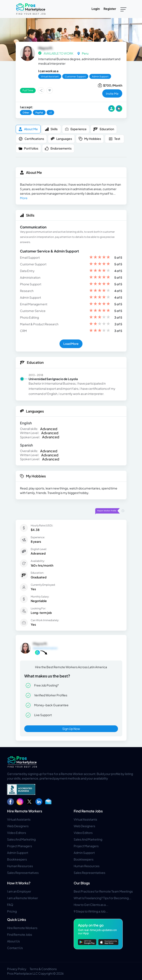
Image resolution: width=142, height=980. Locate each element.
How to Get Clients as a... (91, 905)
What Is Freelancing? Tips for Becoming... (102, 898)
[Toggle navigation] (123, 9)
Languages (61, 139)
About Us (13, 941)
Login (96, 9)
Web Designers (18, 826)
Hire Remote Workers (25, 811)
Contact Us (15, 948)
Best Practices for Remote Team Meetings (103, 891)
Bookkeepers (17, 859)
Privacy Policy (17, 969)
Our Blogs (82, 883)
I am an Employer (19, 891)
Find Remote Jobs (88, 811)
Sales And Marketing (21, 839)
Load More (71, 344)
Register (110, 9)
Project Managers (20, 846)
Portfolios (28, 148)
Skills (51, 129)
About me (28, 129)
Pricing (12, 911)
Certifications (31, 139)
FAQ (10, 905)
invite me (112, 93)
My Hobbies (90, 139)
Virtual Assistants (19, 819)
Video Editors (17, 833)
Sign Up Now (71, 729)
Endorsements (58, 148)
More (24, 198)
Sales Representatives (23, 873)
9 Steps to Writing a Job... (91, 911)
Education (104, 129)
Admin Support (18, 853)
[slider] (100, 258)
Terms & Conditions (43, 969)
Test (115, 139)
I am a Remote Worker (23, 898)
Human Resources (20, 866)
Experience (76, 129)
